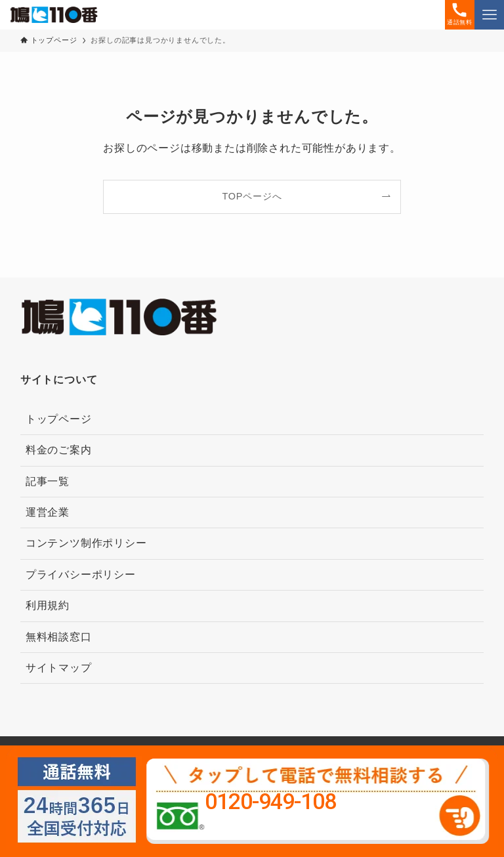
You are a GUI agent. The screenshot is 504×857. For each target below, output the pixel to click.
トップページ (59, 419)
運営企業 (48, 512)
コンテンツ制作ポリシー (86, 543)
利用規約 (48, 605)
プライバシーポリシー (81, 575)
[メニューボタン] (489, 15)
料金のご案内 (59, 450)
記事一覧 (48, 481)
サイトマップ (59, 668)
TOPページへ (252, 196)
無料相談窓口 (59, 637)
